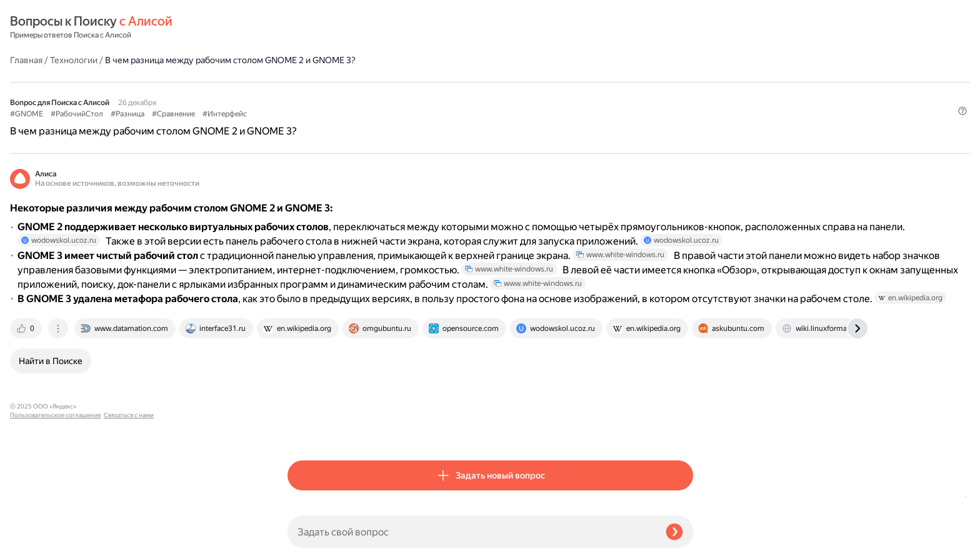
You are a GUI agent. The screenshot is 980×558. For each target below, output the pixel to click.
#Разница (405, 82)
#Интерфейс (502, 82)
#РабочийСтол (354, 82)
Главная (304, 28)
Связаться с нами (35, 543)
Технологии (351, 28)
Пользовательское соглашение (55, 535)
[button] (686, 103)
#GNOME (304, 82)
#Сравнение (451, 82)
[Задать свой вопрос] (472, 532)
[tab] (304, 429)
